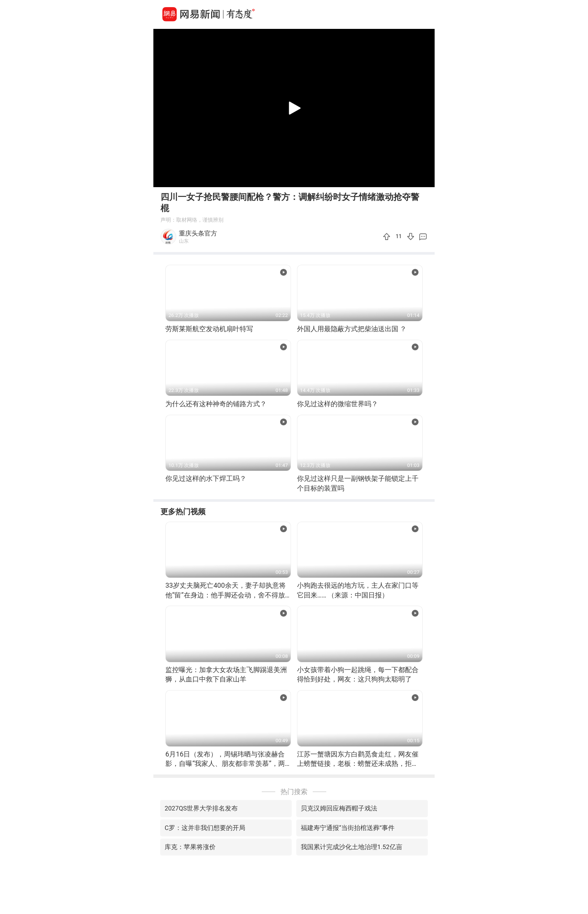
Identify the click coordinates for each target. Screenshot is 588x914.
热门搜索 (294, 792)
